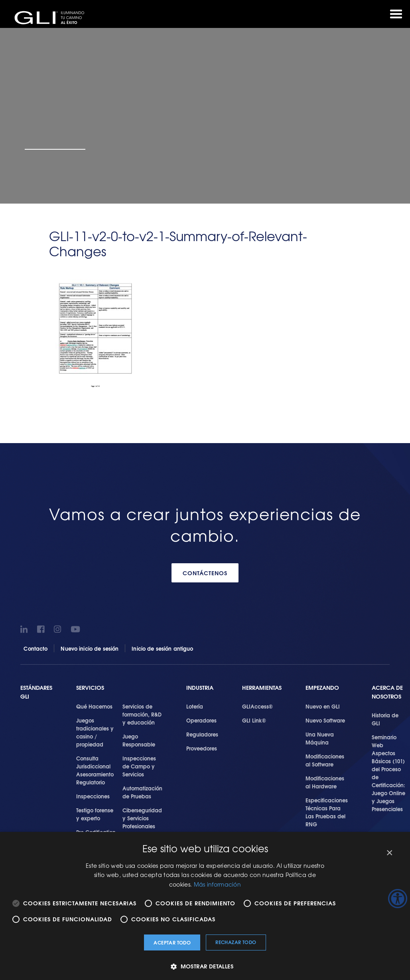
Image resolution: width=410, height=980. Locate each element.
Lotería (195, 706)
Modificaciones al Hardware (325, 782)
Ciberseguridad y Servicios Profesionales (142, 818)
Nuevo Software (325, 720)
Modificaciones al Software (325, 760)
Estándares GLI (36, 692)
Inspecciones (93, 796)
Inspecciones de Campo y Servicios (139, 766)
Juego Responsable (139, 740)
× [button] (389, 853)
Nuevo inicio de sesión (90, 648)
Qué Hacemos (94, 706)
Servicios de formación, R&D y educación (142, 714)
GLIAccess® (257, 706)
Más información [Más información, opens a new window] (218, 884)
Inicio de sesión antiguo (162, 648)
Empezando (322, 688)
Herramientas (262, 688)
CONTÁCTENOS (205, 573)
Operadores (201, 720)
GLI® (52, 18)
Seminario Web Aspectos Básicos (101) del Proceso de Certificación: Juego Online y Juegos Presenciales (388, 773)
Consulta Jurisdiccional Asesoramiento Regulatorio (95, 770)
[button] (205, 966)
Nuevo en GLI (323, 706)
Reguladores (202, 734)
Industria (200, 688)
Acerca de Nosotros (387, 692)
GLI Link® (254, 720)
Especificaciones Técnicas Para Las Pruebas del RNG (327, 812)
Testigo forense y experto (95, 814)
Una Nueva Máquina (320, 738)
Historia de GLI (385, 719)
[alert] (205, 906)
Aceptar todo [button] (172, 942)
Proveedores (202, 748)
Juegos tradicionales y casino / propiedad (95, 732)
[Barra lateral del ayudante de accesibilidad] (398, 899)
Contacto (35, 648)
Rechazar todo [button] (236, 942)
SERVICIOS (90, 688)
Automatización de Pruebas (142, 792)
